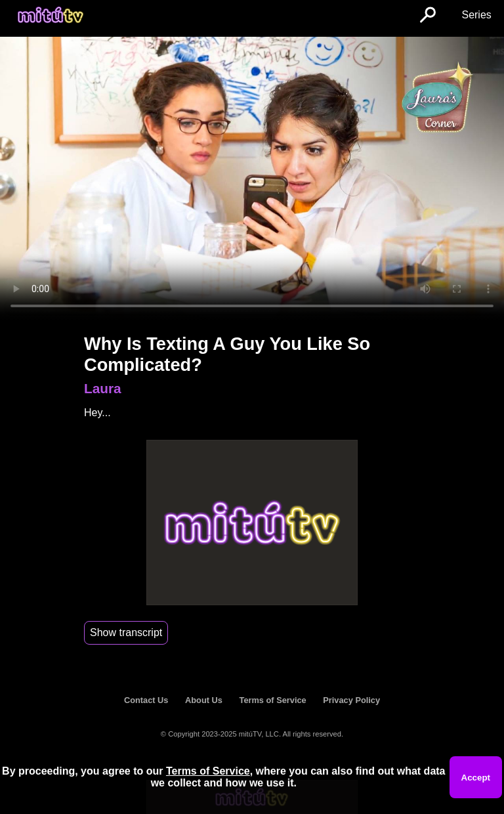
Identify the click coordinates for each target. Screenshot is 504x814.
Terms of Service (273, 700)
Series (476, 15)
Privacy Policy (351, 700)
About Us (204, 700)
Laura (103, 388)
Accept (476, 778)
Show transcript (126, 632)
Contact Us (146, 700)
